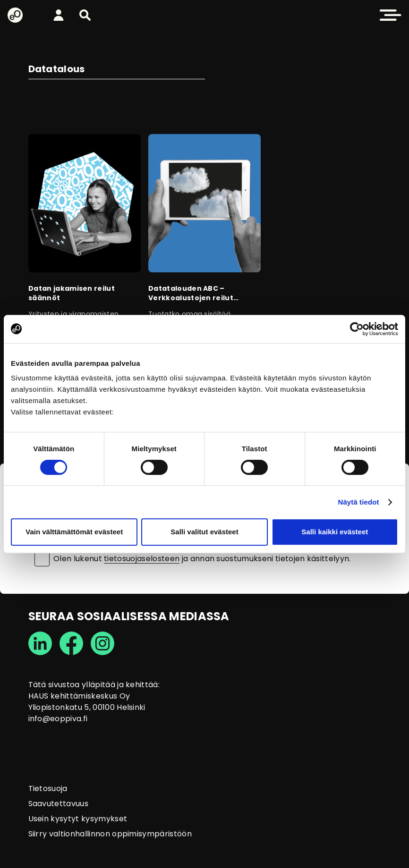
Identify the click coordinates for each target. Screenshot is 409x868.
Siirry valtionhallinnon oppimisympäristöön (110, 834)
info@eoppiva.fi (58, 719)
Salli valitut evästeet (204, 532)
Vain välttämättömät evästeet (74, 532)
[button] (85, 15)
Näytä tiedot (359, 502)
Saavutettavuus (58, 804)
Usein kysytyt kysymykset (78, 819)
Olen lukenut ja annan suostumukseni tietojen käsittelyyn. (202, 559)
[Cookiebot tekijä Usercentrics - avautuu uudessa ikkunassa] (357, 329)
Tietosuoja (48, 788)
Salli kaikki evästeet (335, 532)
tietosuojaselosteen (142, 559)
